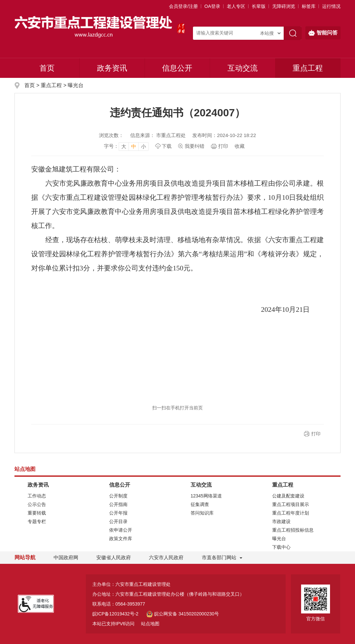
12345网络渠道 (206, 496)
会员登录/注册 (183, 6)
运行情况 (331, 6)
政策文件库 (121, 539)
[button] (259, 6)
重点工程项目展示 (291, 504)
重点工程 (308, 68)
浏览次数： (111, 135)
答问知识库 (202, 513)
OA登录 (212, 6)
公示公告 (37, 504)
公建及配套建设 (288, 496)
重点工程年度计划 (291, 513)
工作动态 (37, 496)
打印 (223, 146)
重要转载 (37, 513)
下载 (167, 146)
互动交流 (243, 68)
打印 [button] (316, 434)
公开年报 (118, 513)
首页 (47, 68)
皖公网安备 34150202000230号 (183, 614)
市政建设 (281, 521)
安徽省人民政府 (114, 557)
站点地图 (150, 624)
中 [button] (134, 146)
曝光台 (76, 85)
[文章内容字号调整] (126, 146)
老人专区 (236, 6)
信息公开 (177, 68)
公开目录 (118, 521)
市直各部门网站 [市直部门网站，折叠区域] (219, 557)
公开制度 (118, 496)
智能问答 (323, 33)
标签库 (309, 6)
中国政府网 (66, 557)
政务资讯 (112, 68)
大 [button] (124, 146)
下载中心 (281, 547)
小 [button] (143, 146)
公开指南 (118, 504)
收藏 (240, 146)
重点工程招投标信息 (293, 530)
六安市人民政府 (166, 557)
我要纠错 (195, 146)
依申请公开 (121, 530)
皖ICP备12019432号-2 (115, 614)
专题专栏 (37, 521)
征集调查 (200, 504)
